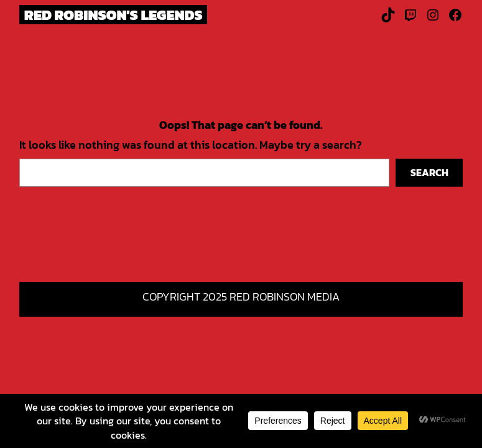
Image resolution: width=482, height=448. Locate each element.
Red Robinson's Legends (114, 15)
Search (429, 172)
